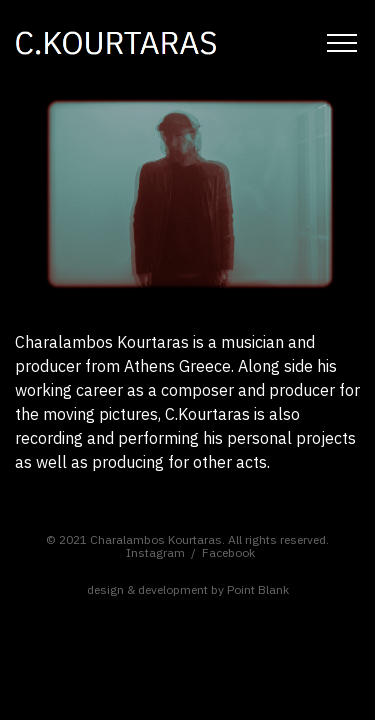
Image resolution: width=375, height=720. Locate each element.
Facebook (228, 552)
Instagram (155, 552)
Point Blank (258, 589)
